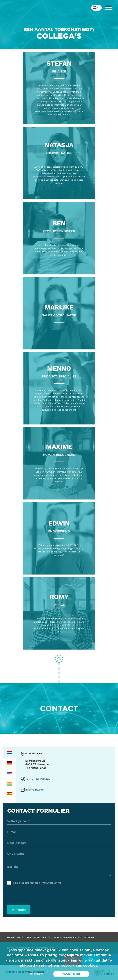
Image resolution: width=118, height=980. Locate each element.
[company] (59, 843)
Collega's (55, 937)
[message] (59, 869)
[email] (59, 832)
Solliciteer (86, 937)
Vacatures (24, 937)
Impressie (70, 937)
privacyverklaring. (50, 883)
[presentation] (35, 896)
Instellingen (36, 974)
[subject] (59, 854)
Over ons (39, 937)
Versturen (19, 910)
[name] (59, 821)
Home (11, 937)
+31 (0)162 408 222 (38, 779)
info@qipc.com (35, 790)
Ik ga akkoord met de (37, 883)
